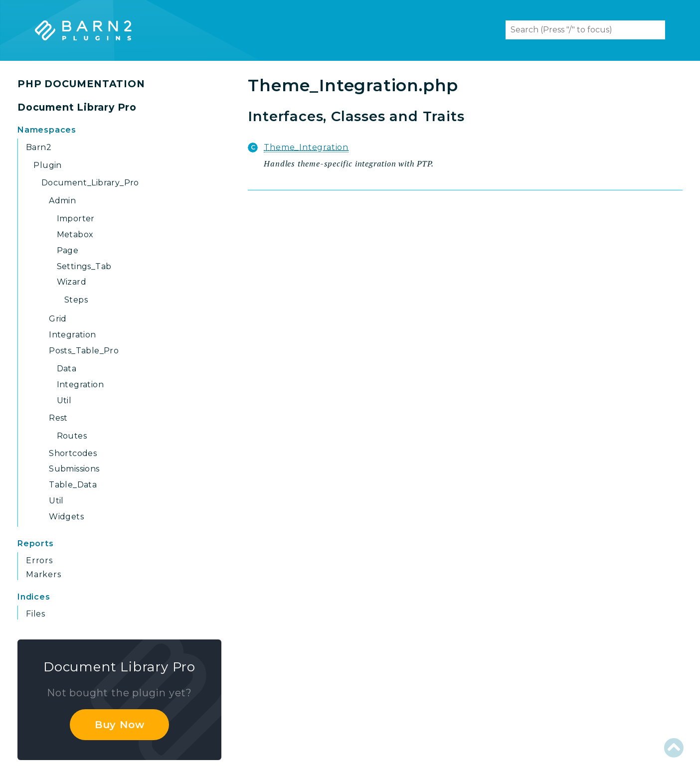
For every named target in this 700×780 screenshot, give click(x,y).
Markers (44, 574)
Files (36, 614)
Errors (39, 560)
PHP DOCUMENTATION (81, 84)
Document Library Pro (77, 107)
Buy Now (120, 725)
